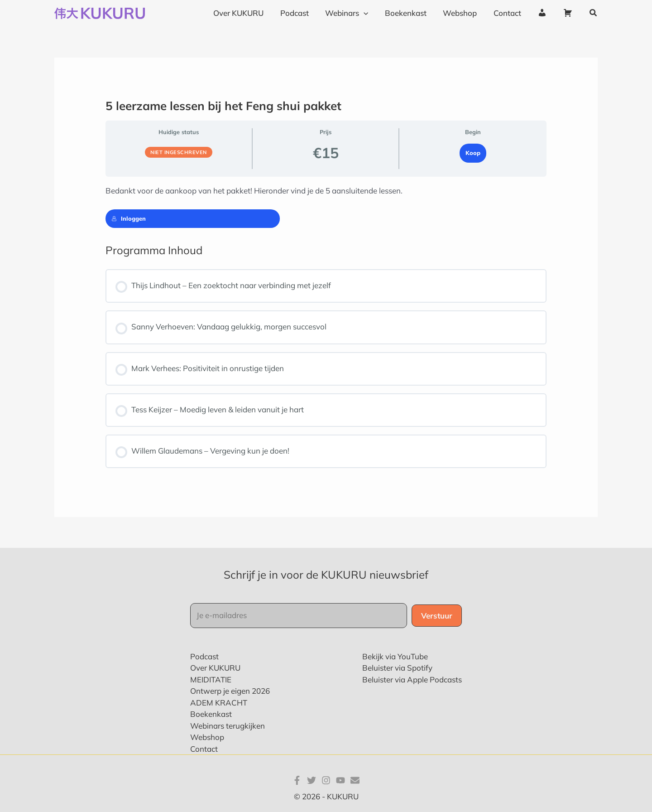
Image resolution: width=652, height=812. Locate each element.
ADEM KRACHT (219, 703)
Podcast (204, 656)
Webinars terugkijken (228, 726)
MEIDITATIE (211, 679)
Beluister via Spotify (397, 668)
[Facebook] (297, 780)
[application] (370, 13)
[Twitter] (312, 780)
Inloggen (129, 218)
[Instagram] (326, 780)
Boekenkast (211, 714)
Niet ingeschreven (179, 152)
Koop (473, 153)
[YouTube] (340, 780)
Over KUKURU (215, 668)
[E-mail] (355, 780)
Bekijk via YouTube (395, 656)
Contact (204, 749)
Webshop (207, 737)
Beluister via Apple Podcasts (412, 679)
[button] (594, 13)
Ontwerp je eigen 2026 (230, 691)
